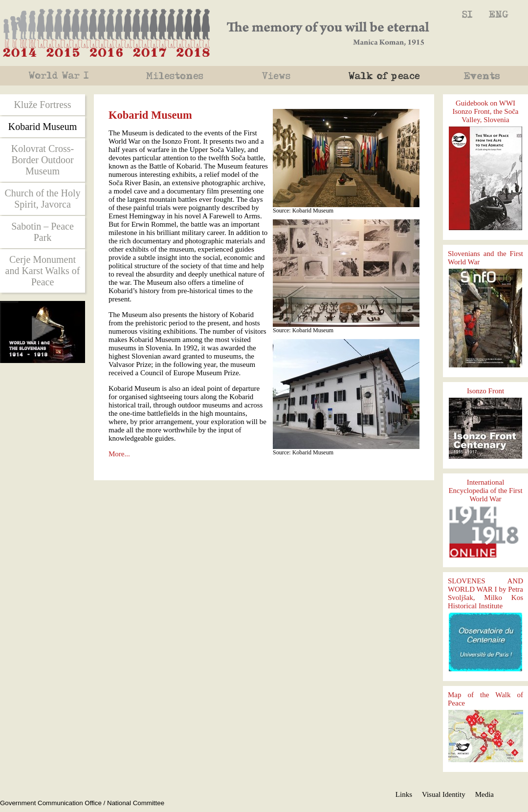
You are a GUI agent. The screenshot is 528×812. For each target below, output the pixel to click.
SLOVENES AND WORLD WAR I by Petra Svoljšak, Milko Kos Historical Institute (485, 593)
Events (488, 76)
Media (484, 794)
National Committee (136, 803)
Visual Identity (444, 794)
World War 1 (60, 76)
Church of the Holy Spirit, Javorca (43, 199)
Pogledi (279, 76)
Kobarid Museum (498, 15)
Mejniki (176, 76)
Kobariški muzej (467, 15)
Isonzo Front (485, 391)
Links (404, 794)
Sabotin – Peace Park (43, 232)
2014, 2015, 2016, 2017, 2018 (106, 29)
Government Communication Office (51, 803)
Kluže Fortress (42, 105)
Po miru (386, 76)
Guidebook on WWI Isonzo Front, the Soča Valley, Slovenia (486, 111)
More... (119, 454)
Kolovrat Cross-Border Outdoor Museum (43, 160)
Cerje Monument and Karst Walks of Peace (43, 271)
